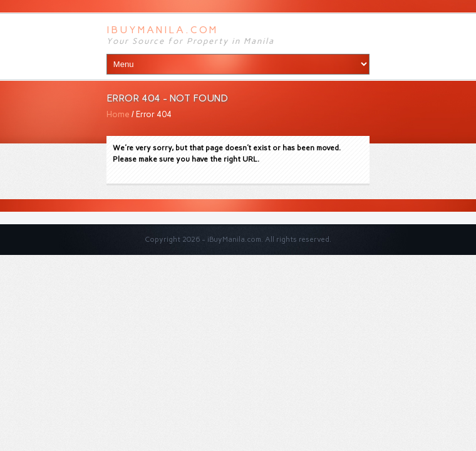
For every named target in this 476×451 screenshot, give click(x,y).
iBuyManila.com (162, 30)
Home (118, 114)
